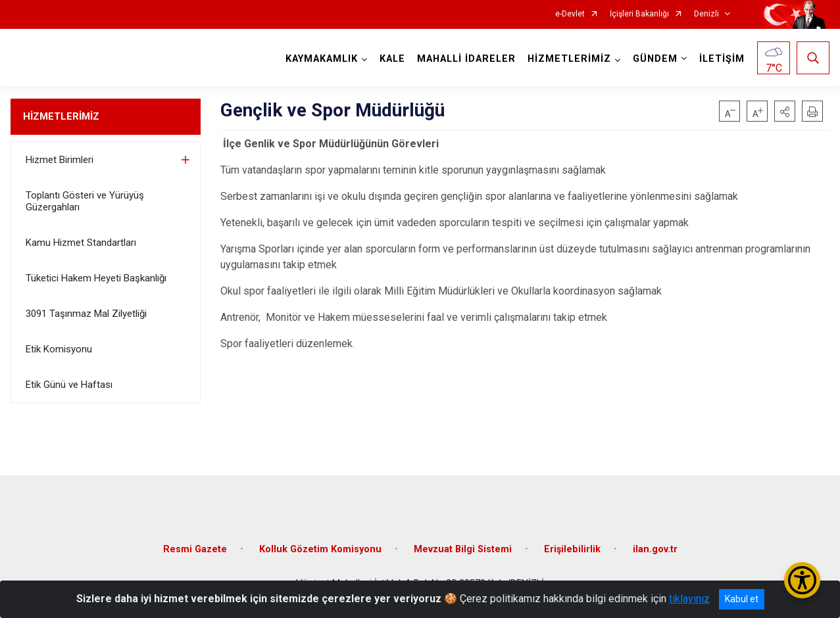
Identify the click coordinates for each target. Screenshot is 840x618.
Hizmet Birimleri (60, 160)
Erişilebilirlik (572, 549)
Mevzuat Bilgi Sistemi (463, 549)
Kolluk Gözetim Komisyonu (320, 549)
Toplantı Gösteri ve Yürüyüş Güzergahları (85, 201)
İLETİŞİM (722, 59)
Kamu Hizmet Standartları (81, 243)
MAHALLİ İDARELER (466, 59)
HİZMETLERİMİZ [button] (569, 59)
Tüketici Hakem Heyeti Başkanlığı (96, 278)
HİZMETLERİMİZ (61, 116)
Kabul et (742, 599)
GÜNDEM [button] (655, 59)
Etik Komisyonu (59, 349)
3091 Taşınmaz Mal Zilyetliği (86, 314)
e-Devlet (570, 14)
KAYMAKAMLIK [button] (322, 59)
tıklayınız (689, 599)
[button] (785, 111)
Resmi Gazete (195, 549)
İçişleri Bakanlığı (639, 14)
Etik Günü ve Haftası (69, 385)
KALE (392, 59)
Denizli (706, 14)
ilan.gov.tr (655, 549)
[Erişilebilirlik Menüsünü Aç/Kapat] (802, 580)
